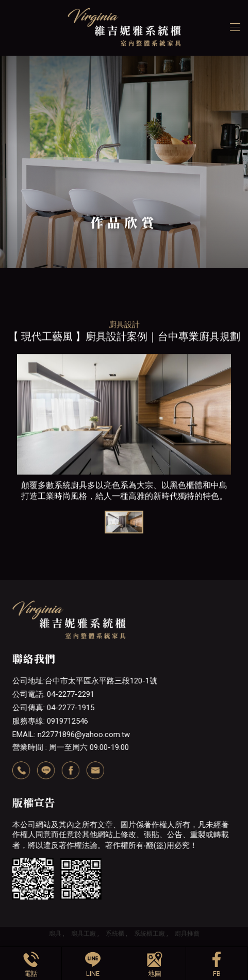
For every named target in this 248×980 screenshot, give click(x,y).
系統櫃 (115, 934)
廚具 (55, 934)
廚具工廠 (84, 934)
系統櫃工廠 (150, 934)
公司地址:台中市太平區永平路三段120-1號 (85, 681)
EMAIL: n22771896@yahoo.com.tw (71, 734)
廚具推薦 (187, 934)
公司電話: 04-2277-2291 (53, 694)
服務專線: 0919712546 (50, 721)
